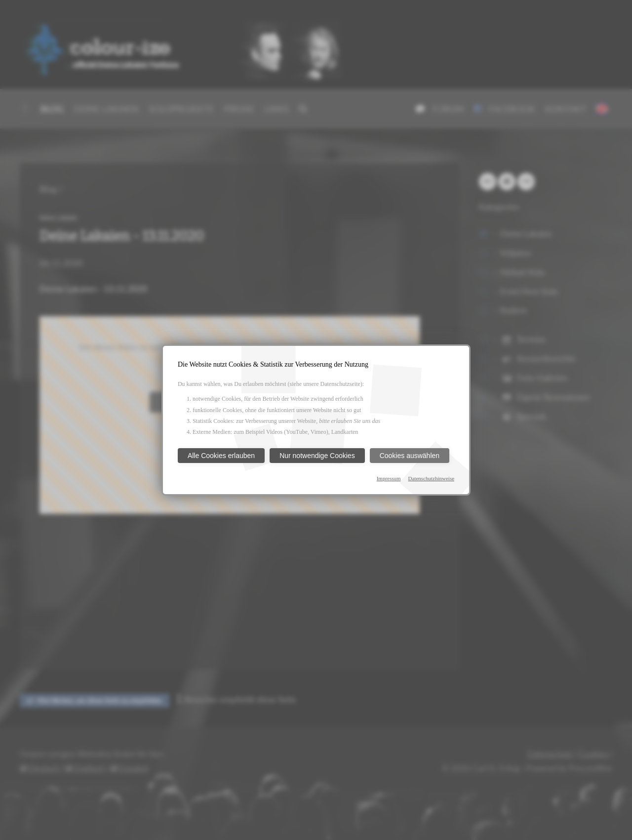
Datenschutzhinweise (431, 478)
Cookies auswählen (410, 456)
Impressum (389, 478)
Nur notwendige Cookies (317, 456)
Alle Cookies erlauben (221, 456)
